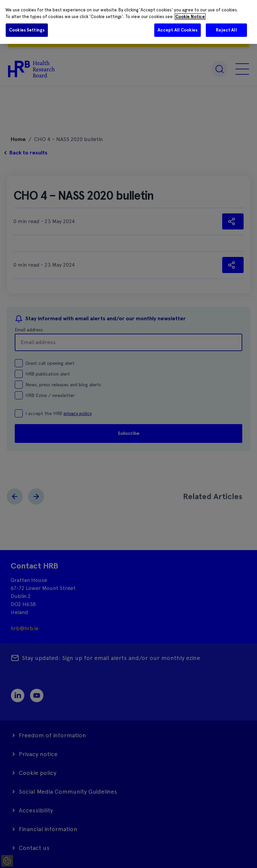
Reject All (226, 30)
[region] (128, 22)
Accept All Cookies (178, 30)
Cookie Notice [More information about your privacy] (190, 17)
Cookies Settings (27, 30)
